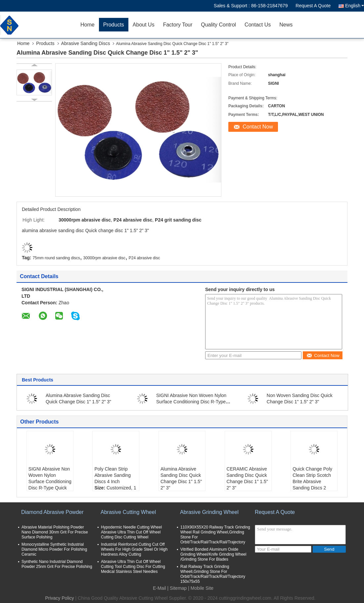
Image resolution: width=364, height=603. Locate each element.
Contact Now (258, 127)
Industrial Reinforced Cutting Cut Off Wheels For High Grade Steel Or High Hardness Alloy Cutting (134, 549)
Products (114, 25)
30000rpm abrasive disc (104, 258)
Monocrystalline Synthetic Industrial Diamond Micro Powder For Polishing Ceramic (54, 549)
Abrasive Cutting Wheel (128, 512)
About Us (144, 25)
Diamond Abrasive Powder (52, 512)
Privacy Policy (59, 598)
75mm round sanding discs (56, 258)
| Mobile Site (201, 588)
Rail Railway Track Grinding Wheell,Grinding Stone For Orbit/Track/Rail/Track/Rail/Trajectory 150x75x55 (213, 574)
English (355, 6)
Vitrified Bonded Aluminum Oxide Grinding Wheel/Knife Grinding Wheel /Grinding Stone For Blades (213, 554)
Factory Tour (178, 25)
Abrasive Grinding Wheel (209, 512)
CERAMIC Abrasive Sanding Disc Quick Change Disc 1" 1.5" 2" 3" (247, 478)
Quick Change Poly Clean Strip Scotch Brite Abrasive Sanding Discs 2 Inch (312, 481)
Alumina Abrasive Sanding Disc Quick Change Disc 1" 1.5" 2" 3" (181, 478)
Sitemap (178, 588)
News (286, 25)
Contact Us (258, 25)
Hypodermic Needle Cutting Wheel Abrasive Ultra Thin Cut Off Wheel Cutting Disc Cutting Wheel (131, 532)
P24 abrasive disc (144, 258)
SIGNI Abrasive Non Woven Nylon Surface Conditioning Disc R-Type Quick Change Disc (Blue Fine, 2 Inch (50, 485)
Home (88, 25)
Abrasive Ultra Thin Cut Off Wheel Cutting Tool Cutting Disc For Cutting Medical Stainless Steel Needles (133, 567)
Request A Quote (313, 6)
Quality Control (218, 25)
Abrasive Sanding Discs (86, 43)
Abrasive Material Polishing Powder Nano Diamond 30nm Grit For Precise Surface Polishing (55, 532)
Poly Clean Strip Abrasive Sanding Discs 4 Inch (113, 475)
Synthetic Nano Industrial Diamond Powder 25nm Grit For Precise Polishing (57, 564)
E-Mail (159, 588)
